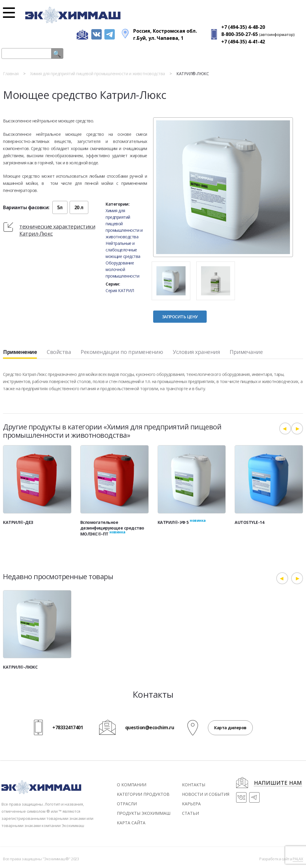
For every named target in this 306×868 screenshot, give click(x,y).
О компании (132, 785)
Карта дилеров (230, 728)
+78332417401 (68, 728)
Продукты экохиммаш (144, 813)
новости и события (206, 794)
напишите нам (278, 783)
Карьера (191, 804)
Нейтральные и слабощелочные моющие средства (123, 250)
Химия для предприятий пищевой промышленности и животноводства (98, 74)
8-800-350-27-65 (240, 34)
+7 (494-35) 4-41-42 (243, 42)
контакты (194, 785)
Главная (11, 74)
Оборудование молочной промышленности (122, 269)
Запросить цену (180, 317)
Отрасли (127, 804)
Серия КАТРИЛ (120, 290)
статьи (190, 813)
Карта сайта (131, 823)
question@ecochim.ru (150, 728)
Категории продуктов (143, 794)
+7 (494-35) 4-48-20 (243, 27)
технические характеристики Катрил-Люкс (57, 230)
